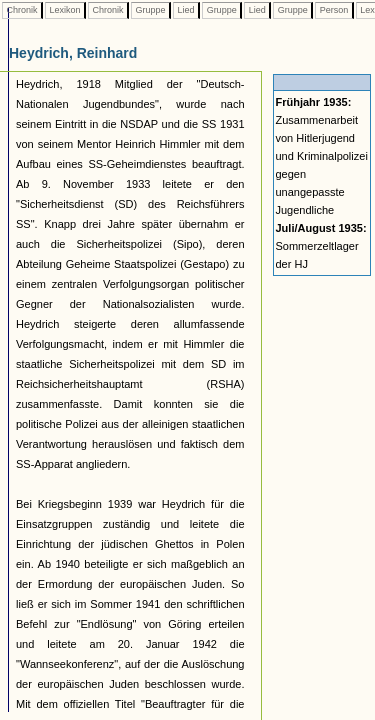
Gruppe (150, 10)
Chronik (22, 10)
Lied (186, 10)
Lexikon (65, 10)
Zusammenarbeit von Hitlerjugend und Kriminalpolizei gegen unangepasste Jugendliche (322, 156)
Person (334, 10)
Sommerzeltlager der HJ (321, 246)
